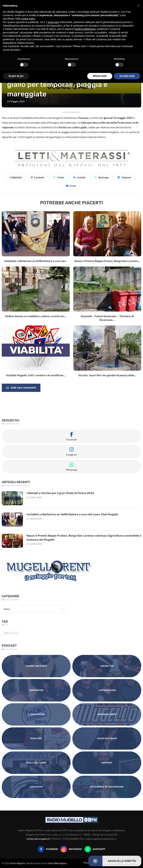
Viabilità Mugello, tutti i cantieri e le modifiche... (36, 375)
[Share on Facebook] (38, 177)
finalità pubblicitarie (85, 29)
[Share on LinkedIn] (80, 177)
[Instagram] (71, 849)
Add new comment (21, 388)
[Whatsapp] (95, 849)
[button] (138, 6)
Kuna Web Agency (58, 863)
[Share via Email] (71, 186)
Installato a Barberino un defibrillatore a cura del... (36, 261)
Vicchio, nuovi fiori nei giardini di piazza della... (107, 375)
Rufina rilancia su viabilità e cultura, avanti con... (36, 316)
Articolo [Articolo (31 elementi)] (11, 633)
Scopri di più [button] (16, 76)
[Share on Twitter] (59, 177)
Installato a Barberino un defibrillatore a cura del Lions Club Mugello (72, 514)
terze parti (53, 22)
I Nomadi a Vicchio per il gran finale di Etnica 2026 (60, 493)
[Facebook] (48, 849)
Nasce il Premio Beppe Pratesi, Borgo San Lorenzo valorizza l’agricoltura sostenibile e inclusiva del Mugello (83, 538)
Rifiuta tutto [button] (100, 76)
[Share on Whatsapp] (102, 177)
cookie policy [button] (28, 19)
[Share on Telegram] (124, 177)
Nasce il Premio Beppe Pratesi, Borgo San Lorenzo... (107, 261)
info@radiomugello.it (38, 839)
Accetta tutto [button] (127, 76)
